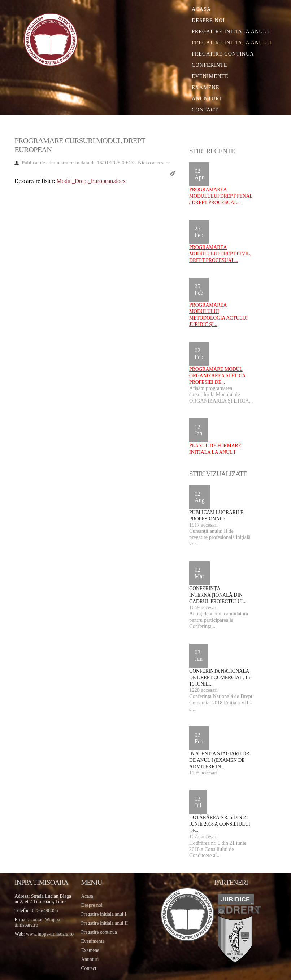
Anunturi (207, 98)
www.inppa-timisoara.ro (50, 934)
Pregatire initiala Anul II (232, 43)
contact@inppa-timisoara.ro (38, 922)
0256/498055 (45, 911)
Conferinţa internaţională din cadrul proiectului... (218, 595)
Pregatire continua (223, 54)
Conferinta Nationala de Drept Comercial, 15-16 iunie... (220, 678)
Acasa (201, 9)
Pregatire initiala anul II (105, 923)
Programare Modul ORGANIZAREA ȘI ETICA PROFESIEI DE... (217, 376)
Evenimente (210, 76)
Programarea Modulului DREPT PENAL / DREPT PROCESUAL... (221, 196)
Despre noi (208, 20)
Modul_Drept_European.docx (91, 181)
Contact (205, 110)
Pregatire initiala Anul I (231, 31)
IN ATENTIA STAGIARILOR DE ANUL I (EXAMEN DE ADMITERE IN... (219, 760)
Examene (206, 87)
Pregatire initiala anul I (104, 914)
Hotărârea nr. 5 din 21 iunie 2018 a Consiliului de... (220, 824)
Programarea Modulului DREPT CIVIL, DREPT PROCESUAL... (220, 254)
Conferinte (210, 65)
